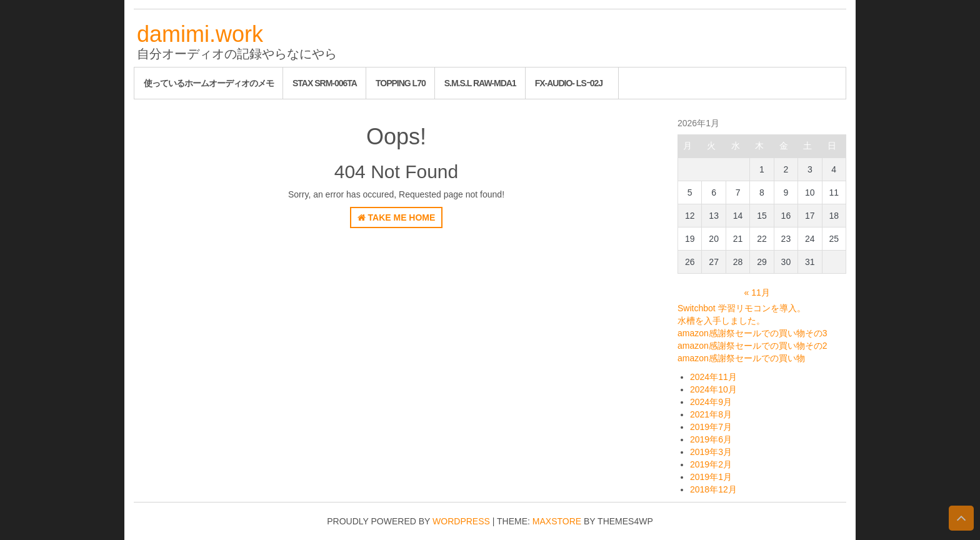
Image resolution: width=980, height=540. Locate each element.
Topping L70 (401, 83)
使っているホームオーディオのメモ (209, 83)
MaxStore (557, 521)
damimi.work (200, 34)
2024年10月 (713, 389)
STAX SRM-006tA (325, 83)
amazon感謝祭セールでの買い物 (741, 358)
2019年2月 (711, 464)
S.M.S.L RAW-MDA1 (480, 83)
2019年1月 (711, 477)
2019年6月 (711, 439)
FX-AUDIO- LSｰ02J (569, 83)
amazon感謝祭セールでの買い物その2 (752, 346)
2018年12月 (713, 489)
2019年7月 (711, 427)
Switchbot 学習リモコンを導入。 (742, 308)
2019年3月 (711, 452)
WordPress (461, 521)
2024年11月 (713, 377)
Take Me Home (397, 217)
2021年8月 (711, 414)
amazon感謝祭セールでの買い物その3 (752, 333)
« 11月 (757, 292)
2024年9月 (711, 402)
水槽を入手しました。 (721, 321)
